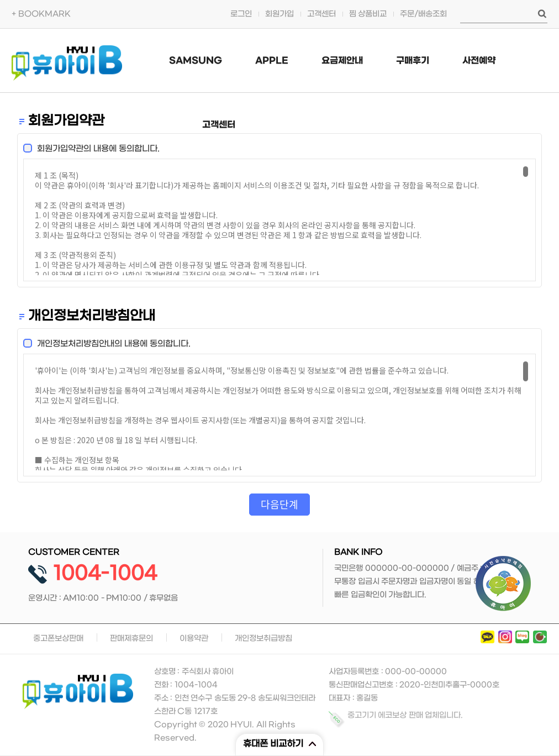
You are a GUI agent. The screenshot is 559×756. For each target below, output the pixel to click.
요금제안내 (342, 61)
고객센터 (321, 14)
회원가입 (279, 14)
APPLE (272, 61)
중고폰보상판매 (58, 639)
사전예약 (479, 61)
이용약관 (194, 639)
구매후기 (413, 61)
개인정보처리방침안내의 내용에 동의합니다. (110, 344)
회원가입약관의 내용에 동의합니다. (95, 149)
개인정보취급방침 (263, 639)
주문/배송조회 (423, 14)
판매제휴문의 (131, 639)
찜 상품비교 (368, 14)
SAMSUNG (196, 61)
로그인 (241, 14)
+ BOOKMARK (41, 14)
